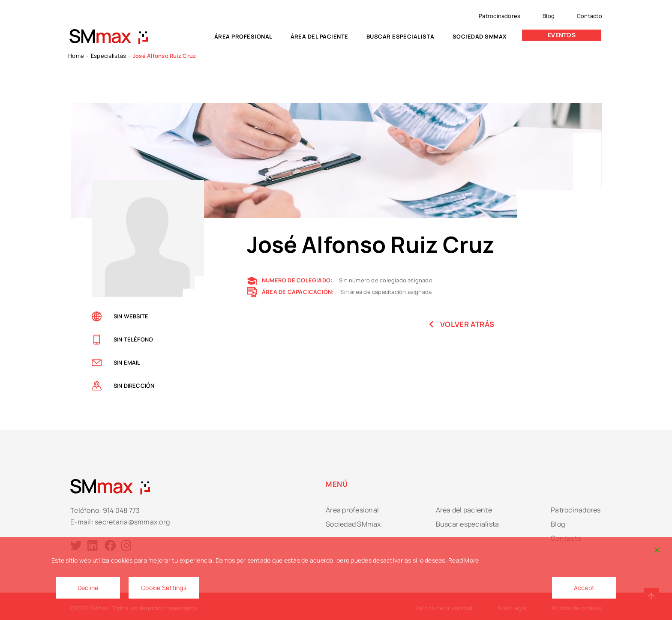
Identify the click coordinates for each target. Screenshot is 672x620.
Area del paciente (464, 510)
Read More (463, 560)
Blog (549, 16)
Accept (584, 588)
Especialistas (108, 56)
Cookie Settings (164, 588)
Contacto (589, 16)
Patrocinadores (499, 16)
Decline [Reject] (88, 588)
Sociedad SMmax (480, 36)
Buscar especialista (400, 36)
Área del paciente (319, 36)
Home (76, 56)
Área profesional (243, 36)
